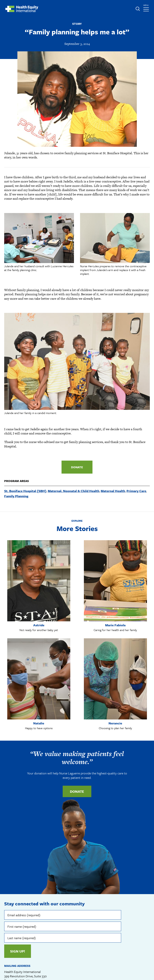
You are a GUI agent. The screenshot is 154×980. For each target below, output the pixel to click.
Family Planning (16, 496)
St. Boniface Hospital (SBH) (25, 491)
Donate (77, 467)
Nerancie (115, 723)
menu (147, 7)
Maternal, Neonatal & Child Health (74, 491)
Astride (39, 625)
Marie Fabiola (115, 625)
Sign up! (18, 951)
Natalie (39, 723)
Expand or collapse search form (138, 9)
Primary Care (136, 491)
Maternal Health (113, 491)
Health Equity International (22, 9)
